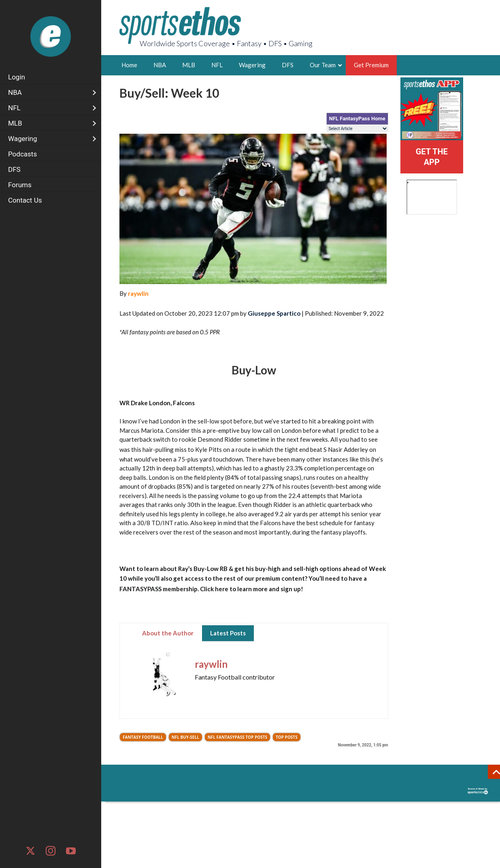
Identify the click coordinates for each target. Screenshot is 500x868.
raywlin (138, 293)
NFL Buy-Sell (185, 737)
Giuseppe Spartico (274, 313)
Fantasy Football (143, 737)
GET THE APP (432, 157)
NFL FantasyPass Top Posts (237, 737)
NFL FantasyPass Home (357, 119)
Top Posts (287, 737)
